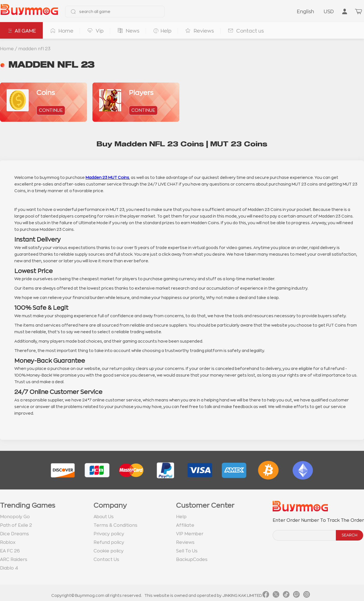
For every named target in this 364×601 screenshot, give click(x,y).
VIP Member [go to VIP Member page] (190, 534)
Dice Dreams (14, 534)
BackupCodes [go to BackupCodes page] (192, 560)
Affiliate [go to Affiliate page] (185, 525)
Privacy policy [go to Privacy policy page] (109, 534)
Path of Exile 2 (16, 525)
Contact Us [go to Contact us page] (106, 560)
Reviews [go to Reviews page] (185, 542)
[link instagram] (307, 595)
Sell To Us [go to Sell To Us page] (187, 551)
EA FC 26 (10, 551)
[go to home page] (29, 12)
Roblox (8, 542)
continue (51, 110)
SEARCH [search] (350, 535)
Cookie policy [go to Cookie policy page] (109, 551)
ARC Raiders (14, 560)
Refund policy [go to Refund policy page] (109, 542)
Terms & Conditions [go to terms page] (115, 525)
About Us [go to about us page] (104, 517)
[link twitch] (296, 595)
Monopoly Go (15, 517)
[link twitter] (276, 595)
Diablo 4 (9, 568)
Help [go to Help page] (181, 517)
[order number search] (305, 535)
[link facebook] (266, 595)
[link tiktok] (286, 595)
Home (7, 49)
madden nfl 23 (34, 49)
